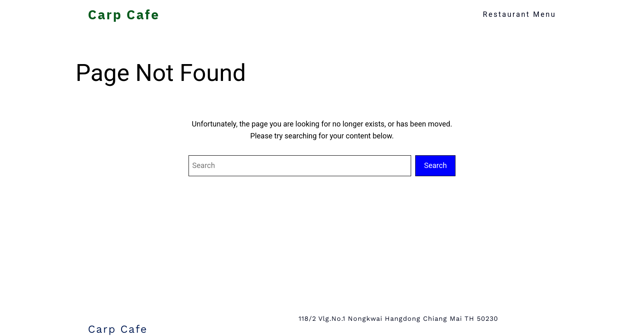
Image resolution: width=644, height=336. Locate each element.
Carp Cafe (124, 14)
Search (435, 165)
